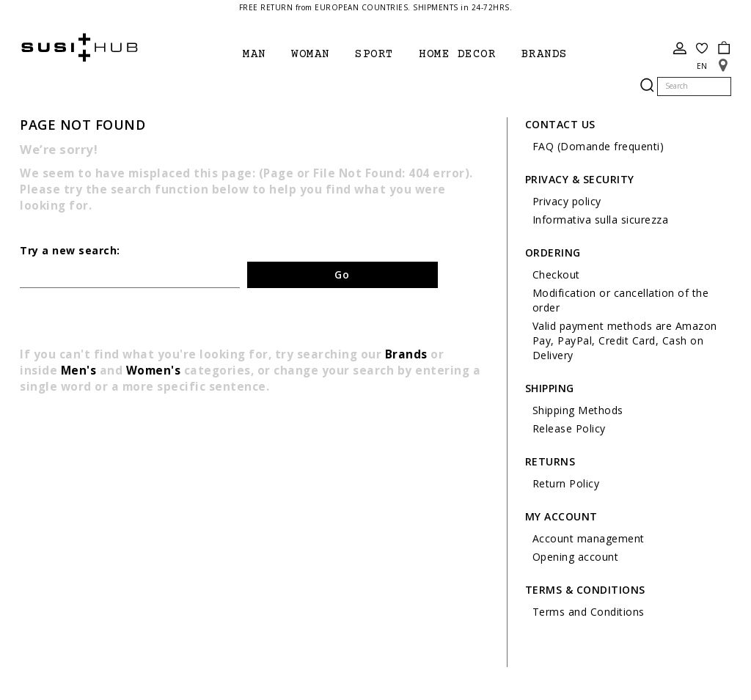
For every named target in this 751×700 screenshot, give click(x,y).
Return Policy (566, 483)
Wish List (702, 48)
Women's (154, 371)
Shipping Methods (578, 410)
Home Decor (457, 54)
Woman (311, 54)
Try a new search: (70, 250)
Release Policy (569, 428)
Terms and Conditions (589, 612)
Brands (406, 354)
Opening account (576, 557)
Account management (589, 538)
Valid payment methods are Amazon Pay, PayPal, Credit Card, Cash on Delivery (625, 340)
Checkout (556, 275)
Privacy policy (567, 201)
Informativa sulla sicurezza (601, 220)
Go (342, 275)
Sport (374, 54)
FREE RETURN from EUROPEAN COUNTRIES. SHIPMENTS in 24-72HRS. (376, 7)
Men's (79, 371)
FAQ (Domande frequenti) (598, 146)
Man (254, 54)
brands (545, 54)
